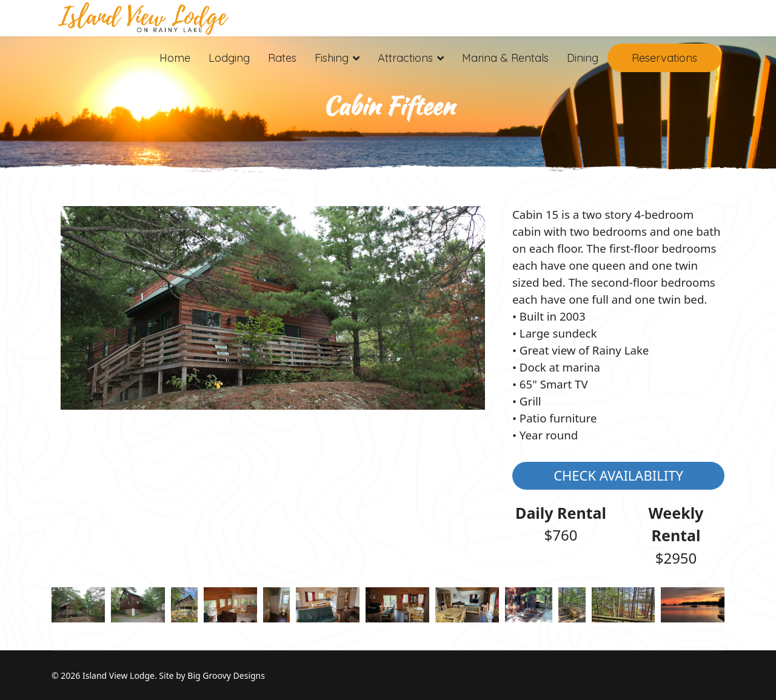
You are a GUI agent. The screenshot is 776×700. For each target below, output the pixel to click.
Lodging (229, 58)
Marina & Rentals (505, 58)
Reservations (664, 58)
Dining (583, 58)
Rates (282, 58)
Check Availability (618, 475)
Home (175, 58)
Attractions (405, 58)
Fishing (332, 58)
